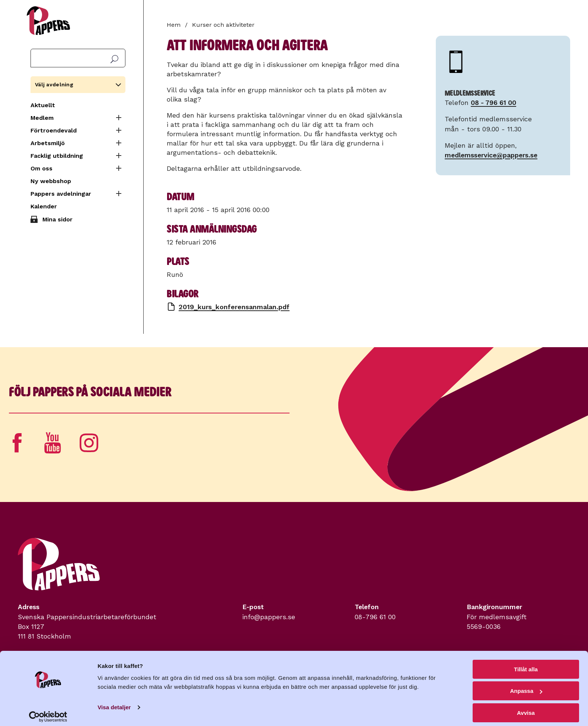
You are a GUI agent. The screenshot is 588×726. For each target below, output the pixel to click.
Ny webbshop (51, 181)
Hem (174, 25)
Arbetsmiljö (48, 143)
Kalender (44, 206)
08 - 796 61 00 (493, 103)
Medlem (42, 118)
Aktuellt (43, 105)
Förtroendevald (54, 130)
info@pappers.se (269, 617)
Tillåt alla (526, 664)
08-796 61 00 (375, 617)
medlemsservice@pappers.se (491, 155)
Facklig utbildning (57, 156)
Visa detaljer (114, 702)
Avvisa (526, 708)
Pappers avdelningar (61, 194)
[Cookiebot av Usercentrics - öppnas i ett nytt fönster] (48, 711)
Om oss (41, 168)
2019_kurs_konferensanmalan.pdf (234, 307)
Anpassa (526, 686)
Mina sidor (57, 219)
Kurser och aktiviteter (223, 25)
